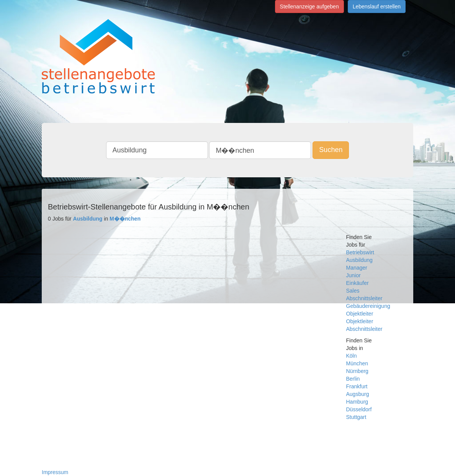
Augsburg (358, 394)
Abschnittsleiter (364, 298)
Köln (352, 356)
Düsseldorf (359, 409)
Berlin (353, 379)
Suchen (331, 150)
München (357, 363)
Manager (357, 268)
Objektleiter (360, 314)
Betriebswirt (360, 252)
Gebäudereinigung (368, 306)
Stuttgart (356, 417)
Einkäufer (358, 283)
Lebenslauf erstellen (377, 7)
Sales (353, 291)
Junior (354, 275)
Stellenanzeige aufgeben (309, 7)
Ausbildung (359, 260)
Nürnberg (357, 371)
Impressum (55, 472)
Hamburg (357, 402)
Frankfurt (357, 386)
